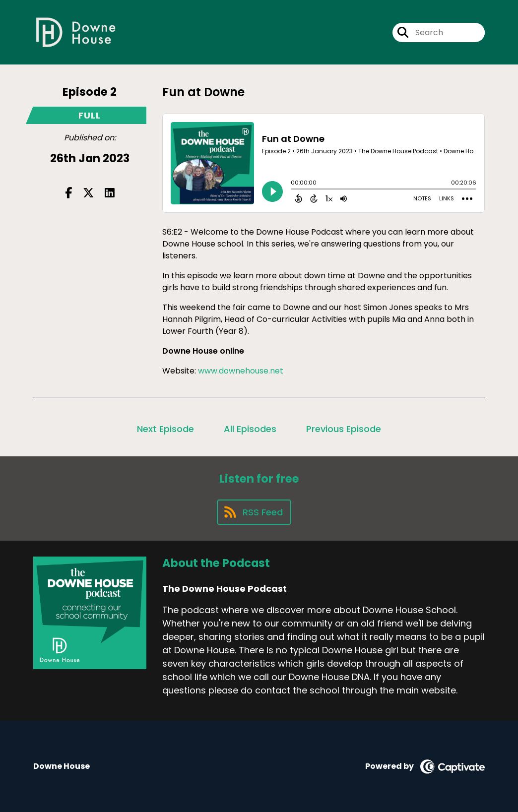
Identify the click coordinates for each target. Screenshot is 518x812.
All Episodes (250, 429)
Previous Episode (344, 429)
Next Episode (165, 429)
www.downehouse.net (242, 371)
